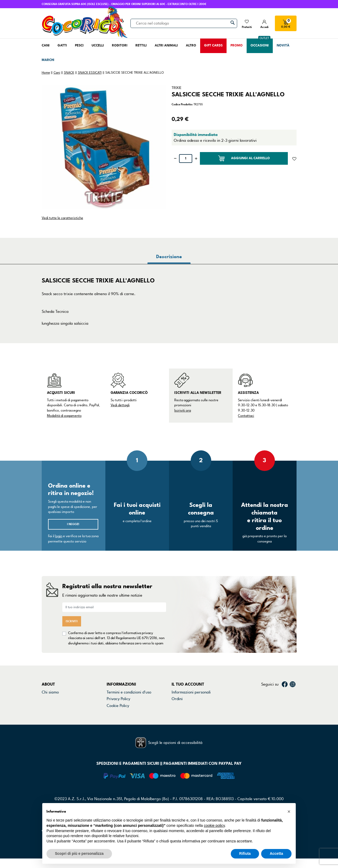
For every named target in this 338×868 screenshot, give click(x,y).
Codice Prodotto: (182, 104)
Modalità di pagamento (64, 416)
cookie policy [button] (214, 825)
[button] (289, 812)
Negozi (48, 706)
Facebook (285, 684)
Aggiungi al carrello (244, 158)
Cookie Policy (118, 706)
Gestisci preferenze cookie (130, 726)
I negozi (73, 524)
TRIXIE (177, 88)
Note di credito (185, 706)
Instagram (293, 684)
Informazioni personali (191, 692)
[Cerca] (184, 23)
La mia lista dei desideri (192, 726)
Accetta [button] (276, 853)
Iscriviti (72, 621)
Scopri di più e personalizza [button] (79, 853)
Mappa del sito (120, 719)
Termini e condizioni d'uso (129, 692)
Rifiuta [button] (245, 853)
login (59, 536)
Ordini (177, 699)
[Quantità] (186, 159)
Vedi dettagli (120, 405)
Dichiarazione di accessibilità (132, 712)
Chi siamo (50, 692)
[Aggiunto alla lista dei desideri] (294, 158)
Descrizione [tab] (169, 257)
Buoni (177, 719)
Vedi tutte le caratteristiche (62, 218)
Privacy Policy (118, 699)
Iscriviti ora (183, 411)
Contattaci (246, 416)
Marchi (48, 712)
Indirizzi (179, 712)
